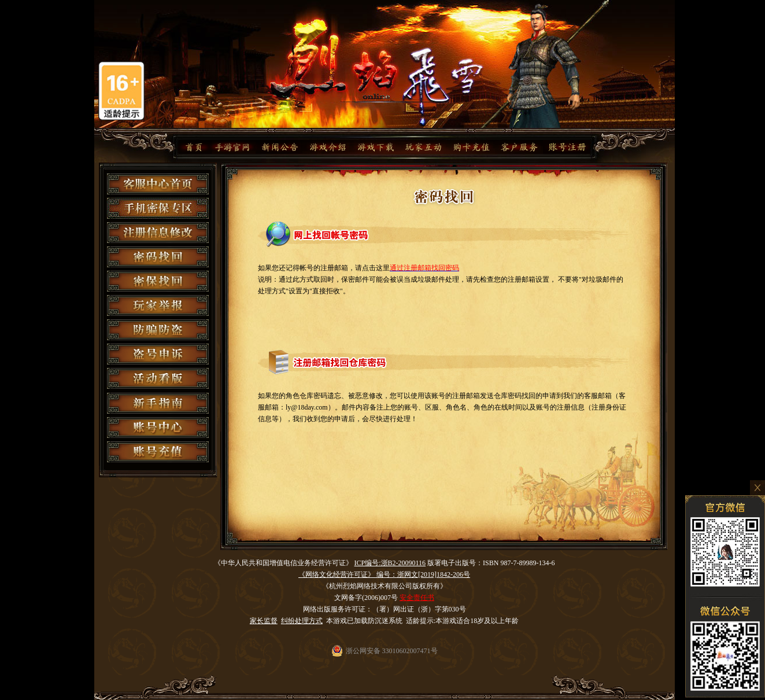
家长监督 (264, 621)
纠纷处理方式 (302, 621)
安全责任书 (417, 598)
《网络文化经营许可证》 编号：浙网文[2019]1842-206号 (384, 574)
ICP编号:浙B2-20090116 (390, 563)
